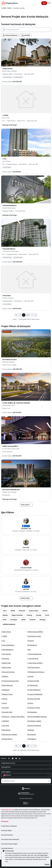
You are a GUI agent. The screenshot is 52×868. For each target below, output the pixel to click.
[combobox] (28, 53)
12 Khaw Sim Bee (33, 732)
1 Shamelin (5, 759)
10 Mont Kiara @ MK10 (35, 683)
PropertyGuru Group (26, 814)
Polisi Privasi (44, 855)
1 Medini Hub (6, 714)
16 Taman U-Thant (34, 759)
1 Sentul (4, 754)
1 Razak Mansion (7, 736)
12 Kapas (30, 727)
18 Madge (31, 781)
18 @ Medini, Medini (34, 772)
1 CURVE (4, 687)
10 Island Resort (7, 790)
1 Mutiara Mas (6, 718)
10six (29, 701)
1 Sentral (4, 750)
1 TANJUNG (5, 772)
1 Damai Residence (8, 696)
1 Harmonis (5, 710)
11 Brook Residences (34, 705)
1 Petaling (5, 727)
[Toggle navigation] (49, 3)
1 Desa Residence (7, 701)
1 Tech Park (5, 777)
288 (28, 797)
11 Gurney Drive (33, 710)
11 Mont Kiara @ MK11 (35, 714)
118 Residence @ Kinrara (36, 723)
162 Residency (32, 763)
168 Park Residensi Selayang (37, 768)
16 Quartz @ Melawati (35, 745)
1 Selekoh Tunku (7, 745)
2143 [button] (28, 338)
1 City (3, 692)
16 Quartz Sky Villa (34, 750)
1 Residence (5, 741)
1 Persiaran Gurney (8, 723)
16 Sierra (30, 754)
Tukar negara (6, 823)
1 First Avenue (6, 705)
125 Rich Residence (34, 741)
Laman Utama (6, 8)
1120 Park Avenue (33, 718)
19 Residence (32, 790)
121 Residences (33, 736)
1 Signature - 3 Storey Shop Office (13, 768)
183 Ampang (32, 785)
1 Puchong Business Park (10, 732)
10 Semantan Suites (34, 687)
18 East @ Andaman (34, 777)
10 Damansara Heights (9, 785)
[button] (32, 338)
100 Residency (32, 696)
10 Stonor (31, 692)
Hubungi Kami (26, 818)
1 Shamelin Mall (7, 763)
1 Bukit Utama (6, 683)
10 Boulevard (6, 781)
